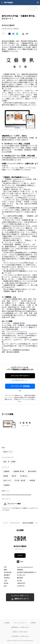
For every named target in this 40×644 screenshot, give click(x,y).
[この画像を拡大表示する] (9, 424)
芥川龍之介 (24, 476)
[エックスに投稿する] (9, 34)
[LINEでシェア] (17, 34)
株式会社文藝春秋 (28, 523)
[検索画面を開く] (38, 3)
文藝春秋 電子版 (19, 471)
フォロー (20, 555)
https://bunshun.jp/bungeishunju (17, 331)
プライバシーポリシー (20, 623)
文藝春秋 (6, 471)
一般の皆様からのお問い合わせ (20, 636)
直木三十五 (7, 481)
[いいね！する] (4, 34)
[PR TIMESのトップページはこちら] (9, 3)
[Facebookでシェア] (13, 34)
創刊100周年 (32, 471)
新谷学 (14, 476)
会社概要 (7, 623)
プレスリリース (15, 523)
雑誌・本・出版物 (9, 462)
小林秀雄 (32, 481)
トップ (5, 523)
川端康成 (6, 485)
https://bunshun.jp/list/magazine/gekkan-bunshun (17, 495)
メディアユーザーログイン (20, 376)
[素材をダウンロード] (23, 34)
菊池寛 (6, 476)
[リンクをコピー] (27, 34)
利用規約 (33, 623)
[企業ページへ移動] (20, 539)
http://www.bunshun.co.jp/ (25, 567)
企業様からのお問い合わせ (20, 632)
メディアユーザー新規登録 (20, 386)
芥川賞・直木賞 (20, 481)
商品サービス (8, 452)
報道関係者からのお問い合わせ (20, 627)
